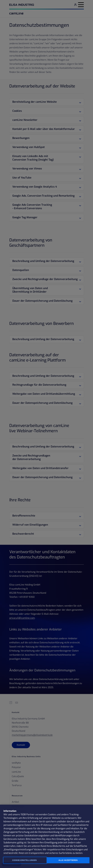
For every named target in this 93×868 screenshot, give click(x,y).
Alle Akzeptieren (68, 860)
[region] (46, 836)
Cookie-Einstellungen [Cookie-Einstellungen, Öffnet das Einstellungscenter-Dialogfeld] (24, 860)
